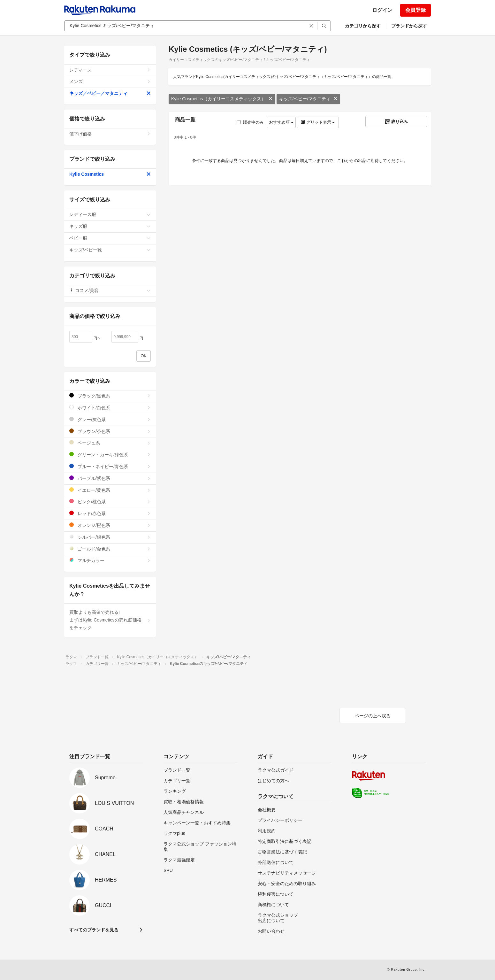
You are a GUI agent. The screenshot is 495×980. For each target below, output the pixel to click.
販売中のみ (250, 122)
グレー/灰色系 (110, 419)
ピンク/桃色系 (110, 502)
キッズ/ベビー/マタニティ (308, 99)
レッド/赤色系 (110, 513)
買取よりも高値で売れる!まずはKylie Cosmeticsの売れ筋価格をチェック (110, 620)
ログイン (382, 10)
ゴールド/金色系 (110, 549)
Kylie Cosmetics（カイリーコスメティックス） (222, 99)
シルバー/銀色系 (110, 537)
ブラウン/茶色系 (110, 431)
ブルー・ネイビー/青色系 (110, 466)
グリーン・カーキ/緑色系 (110, 455)
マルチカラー (110, 560)
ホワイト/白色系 (110, 408)
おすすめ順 (281, 122)
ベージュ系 (110, 443)
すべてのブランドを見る (94, 930)
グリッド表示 (318, 122)
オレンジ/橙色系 (110, 525)
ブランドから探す (409, 26)
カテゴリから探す (363, 26)
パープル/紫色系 (110, 478)
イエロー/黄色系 (110, 490)
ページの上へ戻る (373, 716)
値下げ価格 (110, 134)
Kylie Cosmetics (110, 174)
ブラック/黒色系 (110, 396)
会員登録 (415, 10)
